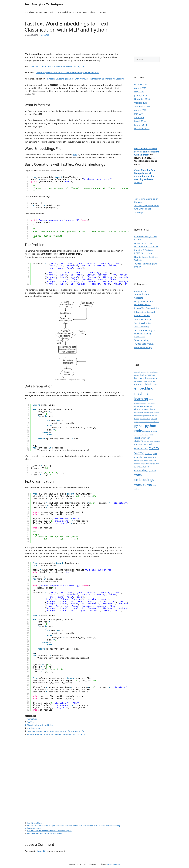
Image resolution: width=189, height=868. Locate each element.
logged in (42, 851)
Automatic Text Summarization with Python (45, 833)
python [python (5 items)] (139, 426)
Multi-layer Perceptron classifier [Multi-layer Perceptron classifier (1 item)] (150, 413)
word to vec (36, 828)
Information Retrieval (145, 312)
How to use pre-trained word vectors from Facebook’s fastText (57, 731)
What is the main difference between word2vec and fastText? (56, 734)
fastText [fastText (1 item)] (151, 400)
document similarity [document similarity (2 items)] (143, 384)
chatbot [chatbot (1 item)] (137, 375)
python (76, 826)
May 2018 (139, 114)
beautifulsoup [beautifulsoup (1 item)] (154, 372)
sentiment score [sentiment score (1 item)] (144, 435)
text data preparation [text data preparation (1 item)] (150, 441)
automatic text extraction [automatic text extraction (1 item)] (142, 372)
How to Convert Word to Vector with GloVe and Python (58, 66)
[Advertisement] (69, 46)
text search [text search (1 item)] (145, 444)
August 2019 (140, 88)
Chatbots (139, 298)
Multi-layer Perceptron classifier (59, 826)
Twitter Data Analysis (144, 344)
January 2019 (141, 95)
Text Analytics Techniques (44, 4)
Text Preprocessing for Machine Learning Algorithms (145, 333)
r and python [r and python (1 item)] (146, 431)
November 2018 (142, 99)
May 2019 (139, 92)
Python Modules (142, 316)
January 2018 (141, 125)
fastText (30, 826)
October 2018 (141, 103)
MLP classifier (40, 826)
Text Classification (143, 323)
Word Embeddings (35, 823)
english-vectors (34, 728)
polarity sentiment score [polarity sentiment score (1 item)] (146, 422)
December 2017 (142, 128)
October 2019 (141, 84)
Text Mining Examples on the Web (39, 12)
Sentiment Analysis (143, 319)
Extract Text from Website (147, 308)
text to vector (100, 826)
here (75, 155)
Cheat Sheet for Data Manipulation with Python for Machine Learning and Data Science (145, 176)
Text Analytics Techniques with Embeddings (76, 12)
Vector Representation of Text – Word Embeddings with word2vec (67, 73)
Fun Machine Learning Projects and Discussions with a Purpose (147, 152)
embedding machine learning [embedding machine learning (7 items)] (144, 394)
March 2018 (140, 121)
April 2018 (139, 118)
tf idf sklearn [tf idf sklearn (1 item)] (148, 454)
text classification (86, 826)
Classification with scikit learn (41, 725)
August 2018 (140, 110)
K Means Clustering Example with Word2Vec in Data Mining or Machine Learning (86, 79)
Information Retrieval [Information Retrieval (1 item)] (141, 403)
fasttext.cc (32, 719)
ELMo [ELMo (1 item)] (155, 384)
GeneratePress (114, 864)
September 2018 (142, 106)
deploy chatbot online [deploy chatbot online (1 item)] (149, 381)
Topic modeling (142, 340)
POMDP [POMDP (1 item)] (157, 422)
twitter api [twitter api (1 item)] (147, 457)
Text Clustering (141, 327)
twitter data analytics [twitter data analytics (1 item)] (146, 460)
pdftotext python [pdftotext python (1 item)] (145, 419)
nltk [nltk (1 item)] (153, 416)
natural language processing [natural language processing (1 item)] (143, 416)
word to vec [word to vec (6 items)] (143, 485)
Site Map (103, 12)
